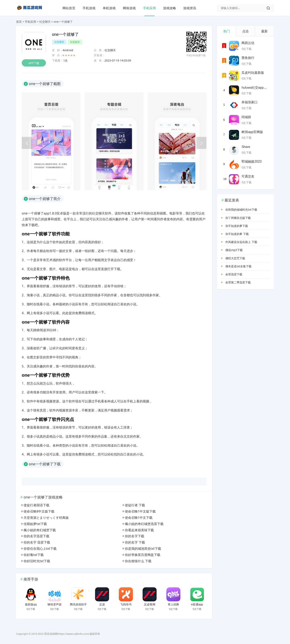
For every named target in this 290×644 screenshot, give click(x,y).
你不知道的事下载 (237, 226)
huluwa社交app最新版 (257, 88)
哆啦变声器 (55, 604)
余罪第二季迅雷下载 (238, 282)
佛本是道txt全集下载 (238, 266)
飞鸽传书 (126, 604)
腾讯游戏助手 (78, 604)
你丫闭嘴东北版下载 (238, 218)
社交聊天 (45, 22)
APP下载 (34, 63)
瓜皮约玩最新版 (253, 73)
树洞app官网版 (252, 132)
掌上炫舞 (173, 604)
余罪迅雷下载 (234, 274)
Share (246, 147)
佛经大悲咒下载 (235, 258)
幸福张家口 (250, 102)
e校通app (197, 604)
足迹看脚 (150, 604)
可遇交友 (248, 176)
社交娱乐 (75, 42)
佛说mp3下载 (234, 250)
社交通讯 (59, 42)
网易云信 (248, 43)
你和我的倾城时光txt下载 (241, 210)
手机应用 (149, 8)
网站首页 (69, 8)
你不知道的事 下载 (237, 234)
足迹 (102, 604)
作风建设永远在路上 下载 (241, 242)
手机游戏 (89, 8)
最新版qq (31, 604)
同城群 (246, 117)
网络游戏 (129, 8)
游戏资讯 (190, 8)
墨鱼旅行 (248, 58)
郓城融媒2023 (252, 162)
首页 (19, 22)
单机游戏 (109, 8)
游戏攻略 (170, 8)
